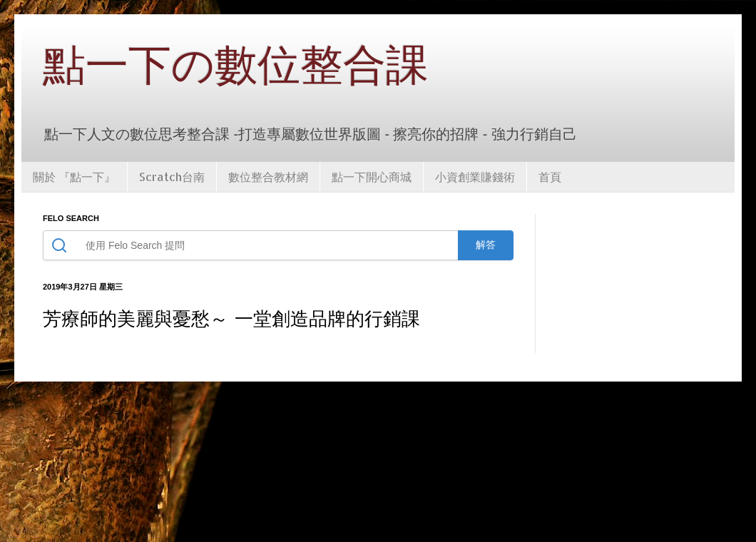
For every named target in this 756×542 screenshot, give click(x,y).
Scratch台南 (172, 177)
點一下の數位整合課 (236, 66)
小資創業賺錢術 (475, 177)
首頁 (550, 177)
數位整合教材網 (268, 177)
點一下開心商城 (372, 177)
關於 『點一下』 (74, 177)
